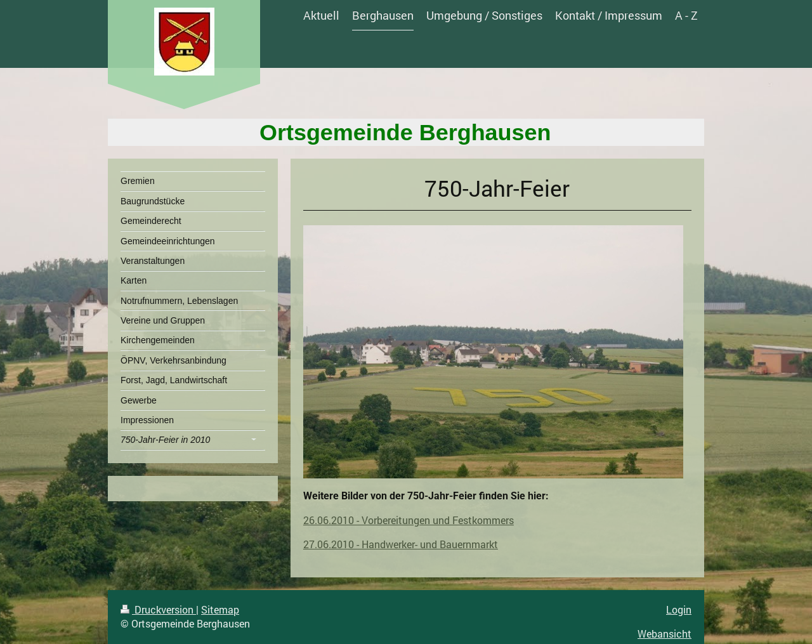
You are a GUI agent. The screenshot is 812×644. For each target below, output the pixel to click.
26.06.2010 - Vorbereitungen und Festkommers (409, 520)
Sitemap (220, 609)
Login (679, 609)
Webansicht (665, 634)
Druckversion (158, 609)
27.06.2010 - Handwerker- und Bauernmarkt (401, 544)
